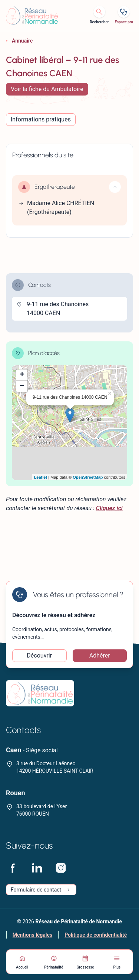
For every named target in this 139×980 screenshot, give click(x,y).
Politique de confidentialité (96, 935)
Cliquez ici (109, 508)
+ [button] (22, 375)
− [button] (22, 386)
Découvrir (39, 655)
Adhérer (100, 655)
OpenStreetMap (88, 477)
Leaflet (41, 477)
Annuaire (22, 41)
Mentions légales (32, 935)
